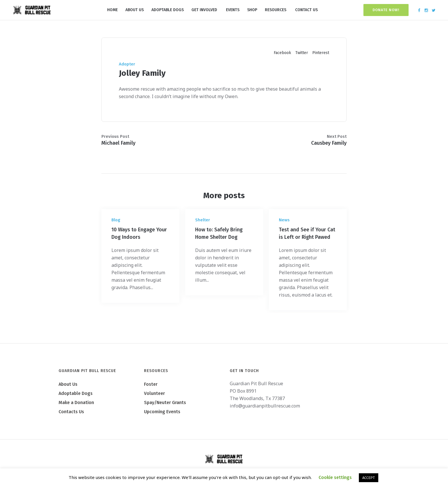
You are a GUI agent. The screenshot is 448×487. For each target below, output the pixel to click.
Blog (116, 220)
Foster (151, 384)
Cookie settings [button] (335, 477)
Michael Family (118, 143)
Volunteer (154, 393)
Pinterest (321, 53)
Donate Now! (386, 10)
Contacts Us (71, 412)
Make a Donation (76, 402)
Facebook (282, 53)
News (284, 220)
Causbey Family (329, 143)
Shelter (203, 220)
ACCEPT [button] (369, 478)
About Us (68, 384)
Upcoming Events (162, 412)
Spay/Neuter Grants (165, 402)
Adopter (127, 64)
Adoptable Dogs (76, 393)
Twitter (302, 53)
